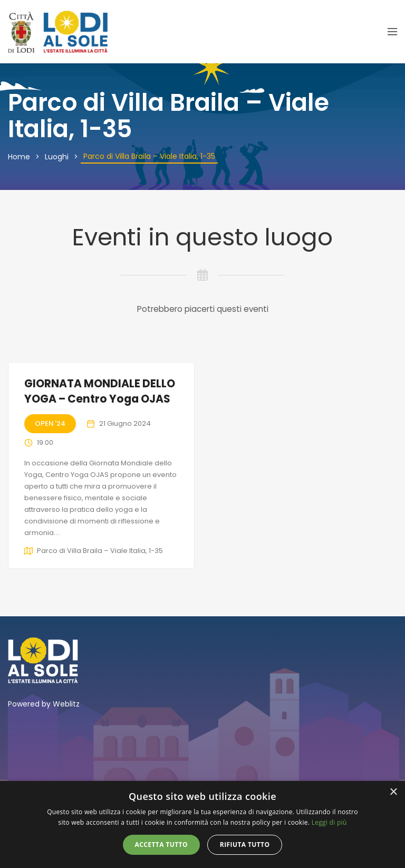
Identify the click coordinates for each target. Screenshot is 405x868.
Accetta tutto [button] (161, 845)
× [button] (393, 792)
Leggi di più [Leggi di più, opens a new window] (329, 822)
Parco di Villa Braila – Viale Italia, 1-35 (100, 551)
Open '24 (50, 423)
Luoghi (57, 157)
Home (19, 157)
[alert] (202, 824)
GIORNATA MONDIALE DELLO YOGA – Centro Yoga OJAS (100, 391)
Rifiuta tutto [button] (245, 845)
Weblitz (66, 704)
